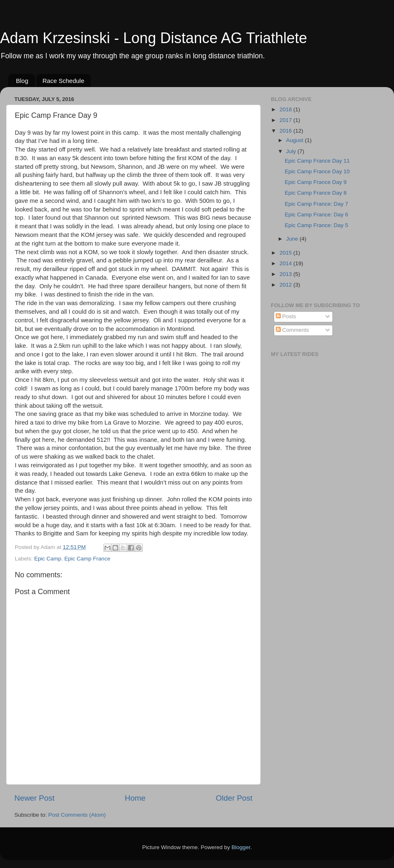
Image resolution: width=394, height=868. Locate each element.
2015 (286, 253)
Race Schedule (64, 81)
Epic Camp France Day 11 (317, 161)
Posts (286, 316)
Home (135, 798)
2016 (286, 131)
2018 (286, 109)
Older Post (234, 798)
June (293, 239)
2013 (286, 274)
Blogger (241, 847)
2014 (286, 263)
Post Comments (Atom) (77, 815)
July (292, 151)
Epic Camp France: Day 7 (317, 204)
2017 (286, 120)
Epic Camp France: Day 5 (317, 225)
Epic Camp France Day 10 (317, 171)
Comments (292, 330)
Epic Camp (48, 559)
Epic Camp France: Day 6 (317, 215)
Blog (22, 81)
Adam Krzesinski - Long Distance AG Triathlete (153, 38)
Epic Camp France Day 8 (316, 193)
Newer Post (34, 798)
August (295, 140)
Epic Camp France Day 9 (316, 182)
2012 (286, 285)
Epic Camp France (87, 559)
